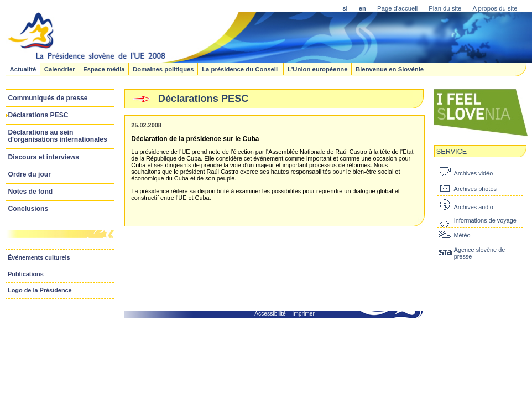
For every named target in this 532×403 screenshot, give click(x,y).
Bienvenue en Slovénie (390, 69)
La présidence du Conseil (241, 69)
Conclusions (28, 209)
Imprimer (303, 314)
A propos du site (495, 8)
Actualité (23, 69)
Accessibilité (270, 314)
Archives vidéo (473, 173)
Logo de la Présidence (40, 290)
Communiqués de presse (48, 98)
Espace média (104, 69)
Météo (462, 235)
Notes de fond (31, 192)
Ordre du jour (30, 174)
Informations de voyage (485, 220)
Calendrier (60, 69)
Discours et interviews (44, 157)
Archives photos (475, 189)
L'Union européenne (318, 69)
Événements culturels (39, 257)
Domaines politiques (163, 69)
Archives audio (473, 207)
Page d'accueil (397, 8)
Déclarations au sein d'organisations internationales (58, 136)
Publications (26, 274)
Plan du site (445, 8)
